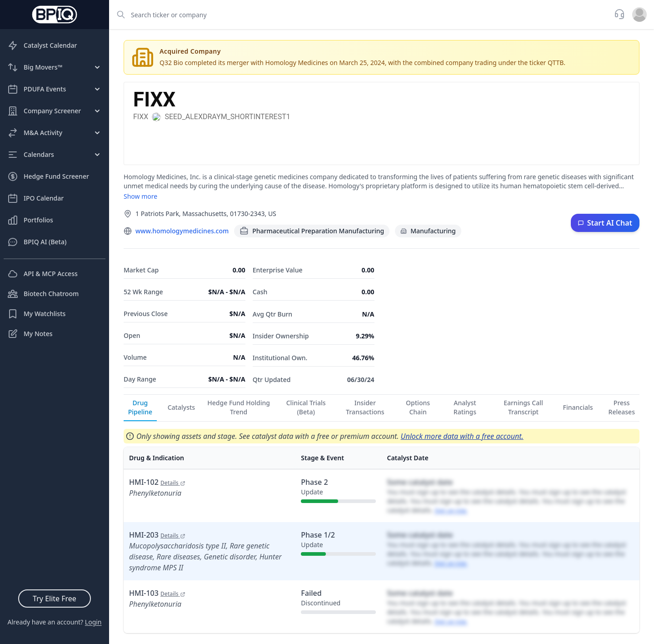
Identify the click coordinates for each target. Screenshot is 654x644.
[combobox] (359, 15)
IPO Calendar (35, 198)
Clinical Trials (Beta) (306, 407)
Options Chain (418, 407)
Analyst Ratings (465, 407)
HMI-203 (157, 535)
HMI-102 (157, 482)
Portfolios (30, 220)
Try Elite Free (55, 599)
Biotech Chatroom (43, 294)
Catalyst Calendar (42, 45)
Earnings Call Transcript (523, 407)
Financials (578, 407)
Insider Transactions (365, 407)
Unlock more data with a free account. (462, 436)
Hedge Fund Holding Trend (239, 407)
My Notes (30, 334)
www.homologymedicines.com (182, 231)
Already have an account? (54, 622)
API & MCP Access (42, 274)
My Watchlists (36, 314)
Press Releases (622, 407)
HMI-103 (157, 593)
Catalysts (181, 407)
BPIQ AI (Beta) (37, 242)
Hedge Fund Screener (48, 176)
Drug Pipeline (140, 407)
